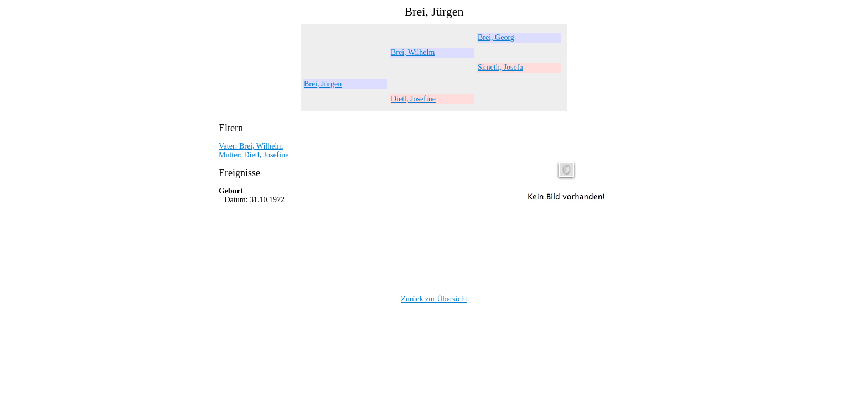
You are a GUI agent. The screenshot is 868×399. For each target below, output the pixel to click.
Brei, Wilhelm (413, 52)
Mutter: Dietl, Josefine (254, 155)
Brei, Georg (496, 37)
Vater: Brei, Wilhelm (251, 146)
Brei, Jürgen (323, 84)
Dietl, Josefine (413, 99)
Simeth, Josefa (500, 67)
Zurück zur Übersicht (434, 299)
